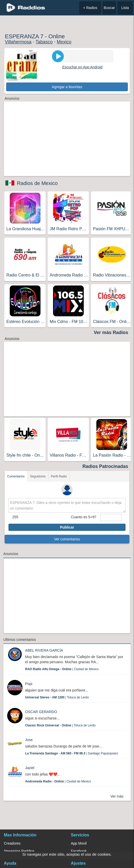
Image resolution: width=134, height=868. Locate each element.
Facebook (79, 851)
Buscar (109, 8)
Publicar (67, 527)
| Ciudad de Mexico (62, 669)
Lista (125, 8)
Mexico (64, 42)
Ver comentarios (67, 539)
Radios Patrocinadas (105, 466)
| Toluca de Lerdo (57, 697)
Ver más (117, 796)
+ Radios (90, 8)
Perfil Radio (59, 476)
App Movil (79, 843)
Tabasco (44, 42)
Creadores (12, 843)
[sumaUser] (111, 518)
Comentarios (16, 476)
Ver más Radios (111, 333)
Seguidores (38, 476)
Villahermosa (18, 42)
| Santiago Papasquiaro (72, 753)
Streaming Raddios (19, 851)
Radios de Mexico (37, 183)
